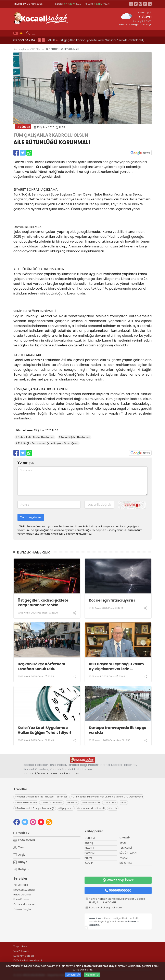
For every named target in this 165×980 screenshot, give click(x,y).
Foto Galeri (24, 840)
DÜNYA (88, 858)
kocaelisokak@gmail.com (106, 907)
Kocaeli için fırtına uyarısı (112, 600)
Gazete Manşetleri (24, 904)
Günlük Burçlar (23, 909)
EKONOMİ (90, 853)
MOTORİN (110, 803)
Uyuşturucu (66, 808)
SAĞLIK (89, 863)
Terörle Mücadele (26, 803)
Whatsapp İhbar (118, 880)
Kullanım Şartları (24, 956)
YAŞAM (124, 858)
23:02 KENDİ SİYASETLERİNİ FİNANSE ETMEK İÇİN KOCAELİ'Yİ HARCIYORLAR (97, 40)
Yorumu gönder (31, 517)
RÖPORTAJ (126, 863)
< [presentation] (39, 40)
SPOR (123, 843)
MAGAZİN (125, 838)
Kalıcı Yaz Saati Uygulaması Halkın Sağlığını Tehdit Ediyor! (45, 730)
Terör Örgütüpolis (52, 803)
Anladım (92, 975)
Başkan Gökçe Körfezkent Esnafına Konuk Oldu (42, 666)
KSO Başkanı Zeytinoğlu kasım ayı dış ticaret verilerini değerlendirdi (116, 666)
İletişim (21, 869)
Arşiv (19, 855)
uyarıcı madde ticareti (91, 808)
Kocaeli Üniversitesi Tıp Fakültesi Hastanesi (41, 797)
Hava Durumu (22, 895)
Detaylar (73, 975)
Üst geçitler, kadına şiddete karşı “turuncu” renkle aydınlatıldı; (43, 603)
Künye (20, 862)
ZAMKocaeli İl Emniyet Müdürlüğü (35, 808)
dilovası (72, 803)
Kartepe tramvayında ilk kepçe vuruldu (118, 730)
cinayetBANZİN (91, 803)
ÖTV (123, 803)
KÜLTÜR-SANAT (129, 853)
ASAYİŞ (89, 843)
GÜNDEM (35, 49)
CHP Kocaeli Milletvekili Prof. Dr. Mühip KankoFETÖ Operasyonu (107, 797)
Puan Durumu (22, 899)
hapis (113, 808)
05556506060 (118, 890)
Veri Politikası (21, 951)
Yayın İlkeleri (21, 946)
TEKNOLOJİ (126, 848)
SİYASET (89, 848)
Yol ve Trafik (21, 885)
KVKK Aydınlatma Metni (28, 960)
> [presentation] (43, 40)
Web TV (22, 833)
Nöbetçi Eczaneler (24, 890)
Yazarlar (22, 847)
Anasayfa (20, 49)
